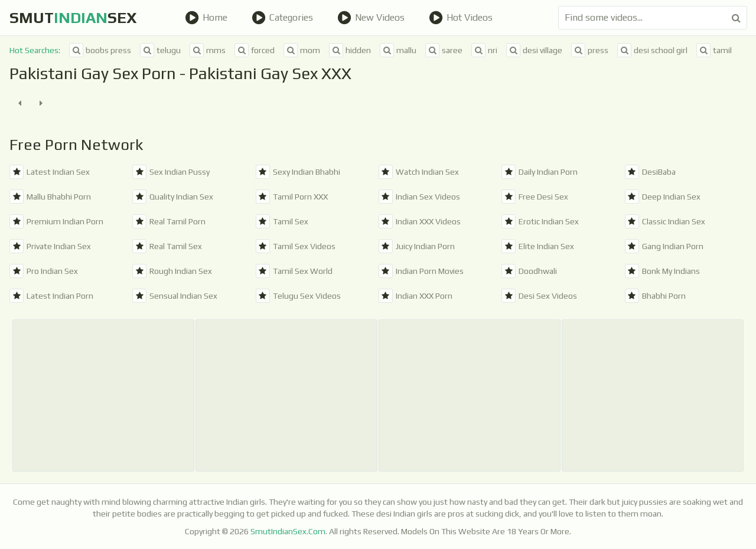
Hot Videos (461, 18)
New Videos (371, 18)
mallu (398, 50)
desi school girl (652, 50)
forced (255, 50)
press (590, 50)
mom (302, 50)
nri (484, 50)
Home (206, 18)
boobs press (100, 50)
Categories (282, 18)
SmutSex (73, 18)
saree (444, 50)
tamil (714, 50)
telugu (160, 50)
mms (208, 50)
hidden (350, 50)
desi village (534, 50)
